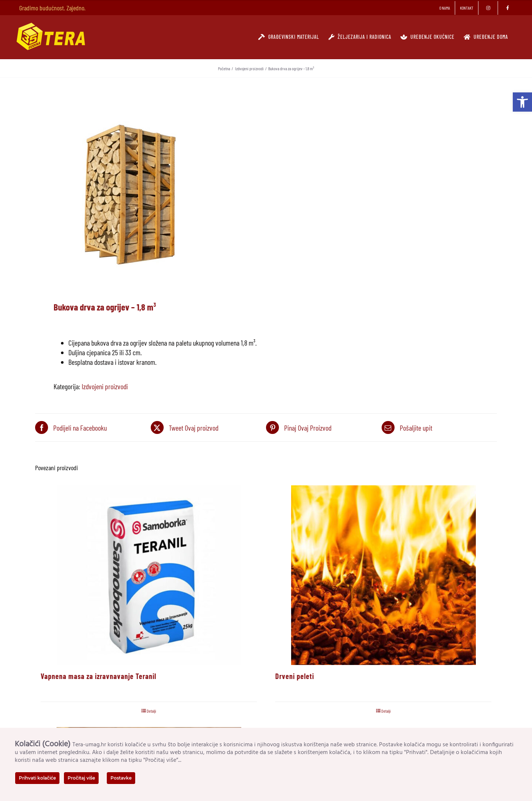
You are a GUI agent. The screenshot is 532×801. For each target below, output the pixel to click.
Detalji (151, 711)
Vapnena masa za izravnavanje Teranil (98, 676)
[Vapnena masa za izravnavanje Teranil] (149, 575)
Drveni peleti (295, 676)
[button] (522, 102)
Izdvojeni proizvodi (105, 386)
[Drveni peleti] (383, 575)
